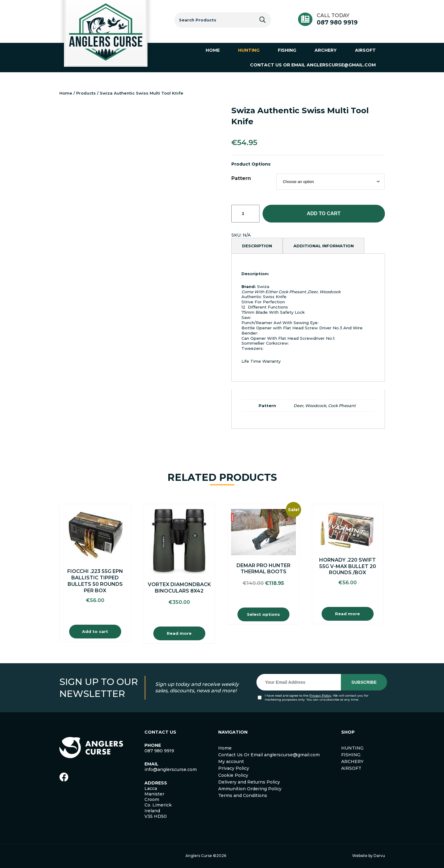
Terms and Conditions (243, 795)
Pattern (241, 178)
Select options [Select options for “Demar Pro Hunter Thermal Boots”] (263, 614)
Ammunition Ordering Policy (250, 789)
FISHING (351, 755)
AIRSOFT (351, 768)
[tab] (257, 246)
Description (257, 246)
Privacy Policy (320, 696)
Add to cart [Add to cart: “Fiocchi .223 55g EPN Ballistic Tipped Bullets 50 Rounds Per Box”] (95, 631)
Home (66, 93)
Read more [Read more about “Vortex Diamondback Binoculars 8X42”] (179, 633)
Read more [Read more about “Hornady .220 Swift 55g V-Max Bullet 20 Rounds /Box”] (347, 614)
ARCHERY (352, 761)
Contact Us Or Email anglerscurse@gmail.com (269, 755)
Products (86, 93)
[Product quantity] (245, 214)
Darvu (379, 856)
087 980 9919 (337, 22)
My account (231, 761)
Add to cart (324, 213)
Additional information (324, 246)
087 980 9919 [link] (159, 751)
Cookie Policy (233, 775)
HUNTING (352, 748)
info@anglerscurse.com (171, 769)
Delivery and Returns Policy (249, 782)
